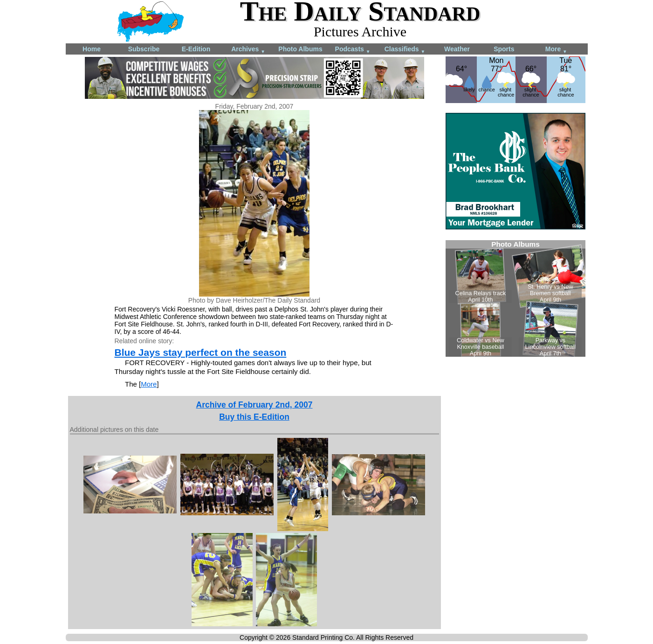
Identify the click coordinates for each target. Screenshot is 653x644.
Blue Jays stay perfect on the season (201, 352)
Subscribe (144, 49)
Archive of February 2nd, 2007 (254, 405)
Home (92, 49)
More (556, 50)
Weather (457, 49)
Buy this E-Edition (254, 417)
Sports (504, 49)
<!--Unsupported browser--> (516, 298)
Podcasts (353, 50)
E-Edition (196, 49)
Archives (248, 50)
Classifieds (405, 50)
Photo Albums (300, 49)
